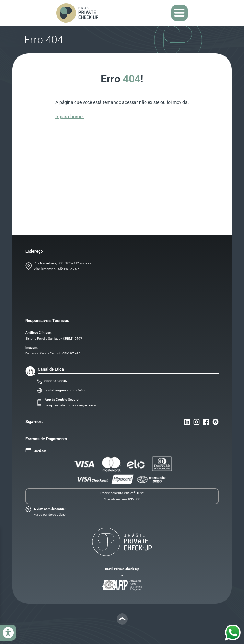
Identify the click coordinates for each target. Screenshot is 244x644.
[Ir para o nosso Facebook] (206, 421)
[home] (77, 13)
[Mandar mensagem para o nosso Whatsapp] (233, 633)
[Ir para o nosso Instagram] (197, 421)
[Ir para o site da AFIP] (122, 585)
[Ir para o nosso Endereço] (215, 421)
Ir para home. (70, 117)
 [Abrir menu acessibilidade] (8, 633)
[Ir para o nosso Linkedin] (187, 421)
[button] (180, 13)
